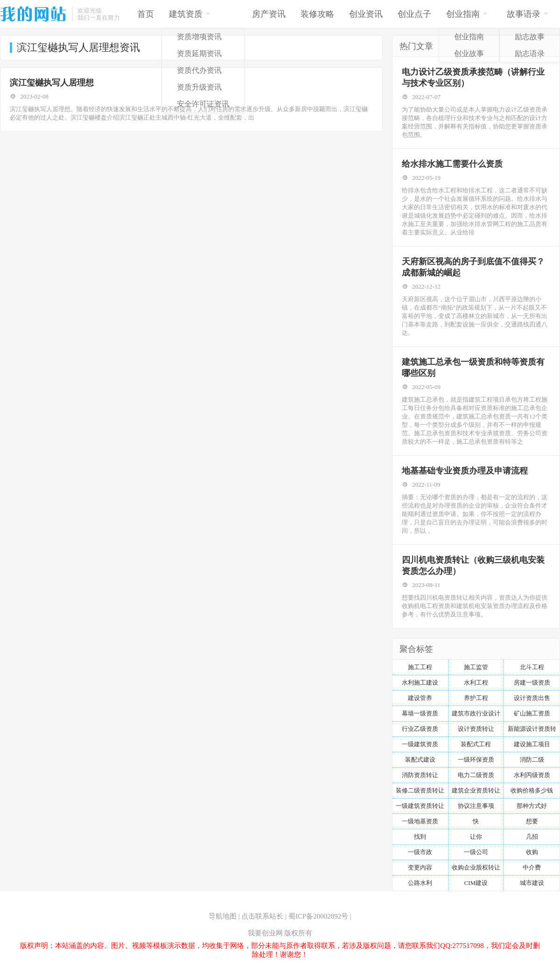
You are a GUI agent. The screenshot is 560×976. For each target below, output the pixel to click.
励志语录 (530, 53)
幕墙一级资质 (420, 713)
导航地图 (223, 916)
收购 (532, 852)
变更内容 (420, 867)
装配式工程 (476, 744)
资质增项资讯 (199, 37)
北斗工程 (532, 667)
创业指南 (467, 13)
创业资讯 (366, 14)
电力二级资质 (476, 775)
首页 (146, 14)
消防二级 (532, 760)
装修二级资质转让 (420, 790)
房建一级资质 (532, 682)
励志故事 (530, 37)
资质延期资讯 (199, 53)
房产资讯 (269, 14)
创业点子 (414, 14)
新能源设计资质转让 (532, 731)
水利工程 (476, 682)
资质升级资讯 (199, 87)
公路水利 (420, 883)
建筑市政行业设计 (476, 713)
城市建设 (532, 883)
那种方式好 (532, 806)
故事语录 (528, 13)
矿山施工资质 (532, 713)
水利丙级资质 (532, 775)
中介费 (532, 867)
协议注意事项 (476, 806)
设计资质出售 (532, 698)
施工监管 (476, 667)
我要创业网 (265, 933)
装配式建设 (420, 760)
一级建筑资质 (420, 744)
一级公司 (476, 852)
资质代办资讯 (199, 70)
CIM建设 (476, 883)
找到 (420, 837)
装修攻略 (317, 14)
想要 (532, 821)
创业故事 (469, 53)
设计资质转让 (476, 729)
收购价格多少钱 (532, 790)
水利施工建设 (420, 682)
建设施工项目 (532, 744)
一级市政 (420, 852)
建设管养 (420, 698)
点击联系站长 (262, 916)
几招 (532, 837)
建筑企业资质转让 (476, 790)
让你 (476, 837)
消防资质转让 (420, 775)
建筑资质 (190, 13)
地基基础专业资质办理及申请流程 (465, 471)
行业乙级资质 (420, 729)
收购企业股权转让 (476, 867)
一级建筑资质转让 (420, 806)
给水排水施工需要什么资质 (452, 164)
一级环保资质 (476, 760)
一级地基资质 (420, 821)
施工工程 (420, 667)
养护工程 (476, 698)
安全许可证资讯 (203, 104)
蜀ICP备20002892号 (318, 916)
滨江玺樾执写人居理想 (52, 83)
